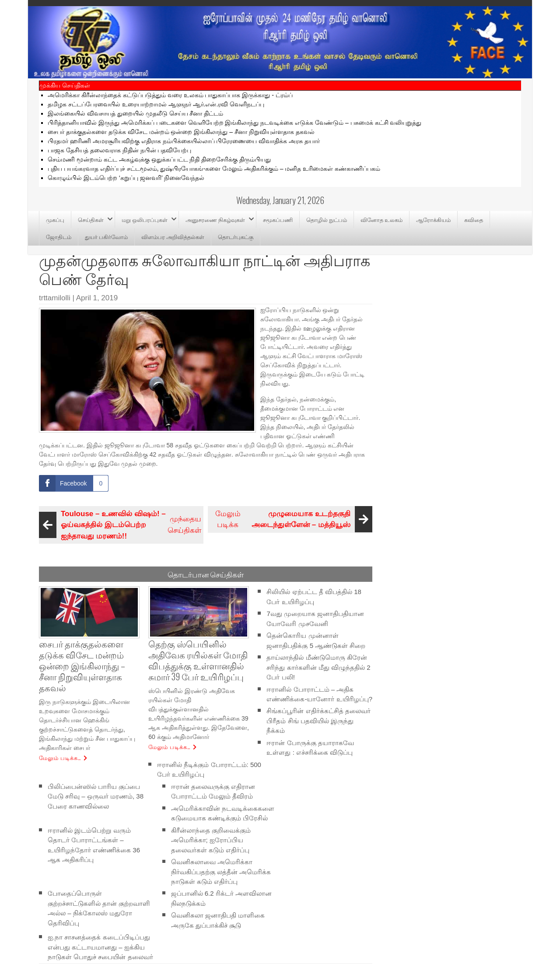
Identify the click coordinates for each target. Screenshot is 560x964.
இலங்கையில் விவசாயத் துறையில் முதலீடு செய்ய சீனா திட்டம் (135, 113)
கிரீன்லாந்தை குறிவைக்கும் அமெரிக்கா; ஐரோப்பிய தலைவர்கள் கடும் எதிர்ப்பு (211, 840)
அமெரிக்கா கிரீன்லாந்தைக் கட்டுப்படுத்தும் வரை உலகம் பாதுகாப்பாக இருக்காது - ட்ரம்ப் (170, 95)
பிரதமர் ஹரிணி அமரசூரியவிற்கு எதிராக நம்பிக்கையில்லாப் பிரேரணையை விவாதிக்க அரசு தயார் (184, 141)
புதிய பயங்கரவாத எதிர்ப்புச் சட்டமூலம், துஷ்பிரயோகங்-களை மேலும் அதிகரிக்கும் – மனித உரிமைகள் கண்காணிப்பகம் (214, 169)
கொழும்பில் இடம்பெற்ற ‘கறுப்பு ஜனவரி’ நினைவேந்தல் (126, 178)
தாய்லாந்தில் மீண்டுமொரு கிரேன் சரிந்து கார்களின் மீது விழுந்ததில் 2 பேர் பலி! (318, 667)
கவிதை (474, 219)
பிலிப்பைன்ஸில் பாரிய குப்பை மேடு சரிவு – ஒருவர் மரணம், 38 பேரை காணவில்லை (96, 796)
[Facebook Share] (74, 483)
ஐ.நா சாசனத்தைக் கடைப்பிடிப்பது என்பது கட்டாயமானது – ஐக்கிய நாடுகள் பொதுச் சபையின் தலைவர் (100, 947)
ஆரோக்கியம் (433, 219)
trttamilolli (55, 298)
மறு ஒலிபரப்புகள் (145, 219)
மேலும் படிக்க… (60, 757)
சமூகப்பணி (278, 219)
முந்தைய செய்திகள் (121, 525)
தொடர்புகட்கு (236, 236)
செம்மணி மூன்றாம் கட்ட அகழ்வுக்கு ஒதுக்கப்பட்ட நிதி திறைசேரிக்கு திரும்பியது (159, 159)
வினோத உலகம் (381, 219)
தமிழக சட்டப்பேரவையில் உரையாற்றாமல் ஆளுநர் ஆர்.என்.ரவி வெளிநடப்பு (156, 104)
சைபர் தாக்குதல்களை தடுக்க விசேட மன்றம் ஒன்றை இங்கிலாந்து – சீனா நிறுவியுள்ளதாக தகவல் (181, 132)
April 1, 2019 (97, 298)
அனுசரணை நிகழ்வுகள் (215, 219)
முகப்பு (55, 219)
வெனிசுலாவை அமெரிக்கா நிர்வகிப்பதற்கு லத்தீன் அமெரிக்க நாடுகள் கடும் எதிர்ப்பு (221, 872)
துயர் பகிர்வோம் (106, 236)
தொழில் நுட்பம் (327, 219)
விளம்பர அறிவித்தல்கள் (173, 236)
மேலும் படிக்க (293, 519)
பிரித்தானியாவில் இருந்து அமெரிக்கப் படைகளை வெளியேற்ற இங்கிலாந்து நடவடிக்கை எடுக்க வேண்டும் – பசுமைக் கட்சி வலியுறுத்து (234, 123)
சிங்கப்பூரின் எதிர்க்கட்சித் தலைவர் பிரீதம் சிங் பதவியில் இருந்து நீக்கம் (318, 721)
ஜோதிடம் (59, 236)
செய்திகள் (91, 219)
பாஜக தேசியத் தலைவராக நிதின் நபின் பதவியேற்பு (119, 150)
